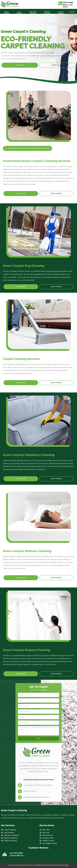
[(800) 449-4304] (20, 791)
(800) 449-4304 (68, 6)
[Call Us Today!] (60, 3)
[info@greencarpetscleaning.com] (20, 797)
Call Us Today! (68, 2)
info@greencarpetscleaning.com (37, 797)
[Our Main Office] (5, 855)
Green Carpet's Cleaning (24, 865)
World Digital (64, 865)
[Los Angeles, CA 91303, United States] (20, 785)
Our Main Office (16, 853)
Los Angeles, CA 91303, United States (38, 785)
